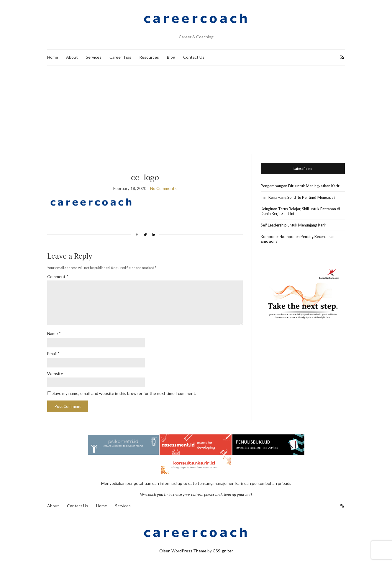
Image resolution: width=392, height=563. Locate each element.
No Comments (163, 188)
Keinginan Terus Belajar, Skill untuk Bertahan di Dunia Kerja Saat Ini (300, 211)
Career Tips (120, 57)
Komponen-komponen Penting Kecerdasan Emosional (298, 239)
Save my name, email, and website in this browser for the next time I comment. (124, 393)
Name (54, 333)
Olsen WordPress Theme (183, 551)
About (72, 57)
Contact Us (194, 57)
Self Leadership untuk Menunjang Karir (293, 225)
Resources (149, 57)
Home (53, 57)
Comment (58, 276)
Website (55, 374)
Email (53, 353)
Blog (171, 57)
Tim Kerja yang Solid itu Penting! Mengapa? (298, 197)
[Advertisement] (196, 110)
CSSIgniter (223, 551)
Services (94, 57)
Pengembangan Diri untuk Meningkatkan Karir (300, 186)
